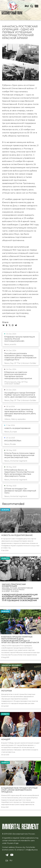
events (5, 558)
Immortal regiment (11, 665)
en (7, 860)
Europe (5, 510)
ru (27, 6)
